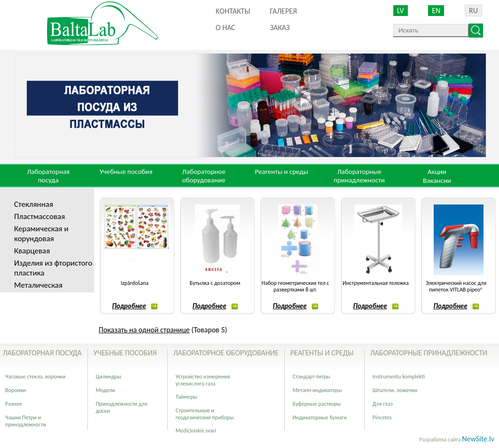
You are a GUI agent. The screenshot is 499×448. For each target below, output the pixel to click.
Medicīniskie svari (196, 431)
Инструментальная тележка (375, 283)
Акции (437, 172)
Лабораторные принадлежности (359, 176)
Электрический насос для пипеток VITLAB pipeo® (456, 286)
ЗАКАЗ (280, 28)
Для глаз (383, 404)
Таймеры (187, 397)
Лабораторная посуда (48, 176)
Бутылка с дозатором (215, 283)
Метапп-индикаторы (317, 390)
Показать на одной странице (144, 330)
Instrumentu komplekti (399, 377)
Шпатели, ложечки (395, 390)
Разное (14, 404)
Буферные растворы (317, 404)
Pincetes (382, 417)
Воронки (16, 390)
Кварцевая (32, 251)
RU (473, 11)
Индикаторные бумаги (320, 417)
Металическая (38, 285)
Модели (105, 390)
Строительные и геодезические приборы (205, 414)
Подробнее (134, 306)
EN (436, 11)
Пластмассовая (39, 216)
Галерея (283, 11)
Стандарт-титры (312, 377)
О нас (226, 28)
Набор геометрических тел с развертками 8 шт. (296, 286)
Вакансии (437, 181)
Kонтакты (233, 11)
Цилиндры (109, 377)
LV (401, 11)
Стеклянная (34, 204)
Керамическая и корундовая (41, 234)
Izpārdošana (135, 283)
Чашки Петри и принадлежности (26, 421)
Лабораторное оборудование (204, 176)
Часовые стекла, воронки (35, 377)
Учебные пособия (126, 172)
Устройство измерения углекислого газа (203, 380)
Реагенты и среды (281, 172)
